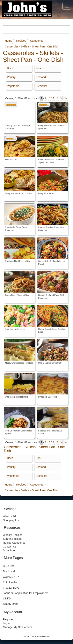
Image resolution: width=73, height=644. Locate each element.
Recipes (21, 41)
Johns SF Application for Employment (26, 593)
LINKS (7, 598)
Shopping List (11, 520)
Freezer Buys (11, 588)
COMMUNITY (11, 577)
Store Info (9, 550)
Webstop (46, 636)
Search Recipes (13, 539)
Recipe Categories (14, 543)
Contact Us (10, 547)
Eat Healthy (10, 582)
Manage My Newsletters (18, 627)
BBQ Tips (9, 566)
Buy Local (9, 571)
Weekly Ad (9, 516)
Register (8, 619)
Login (6, 623)
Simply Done (11, 604)
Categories (37, 41)
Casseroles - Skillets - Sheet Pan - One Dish (32, 46)
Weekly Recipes (13, 535)
